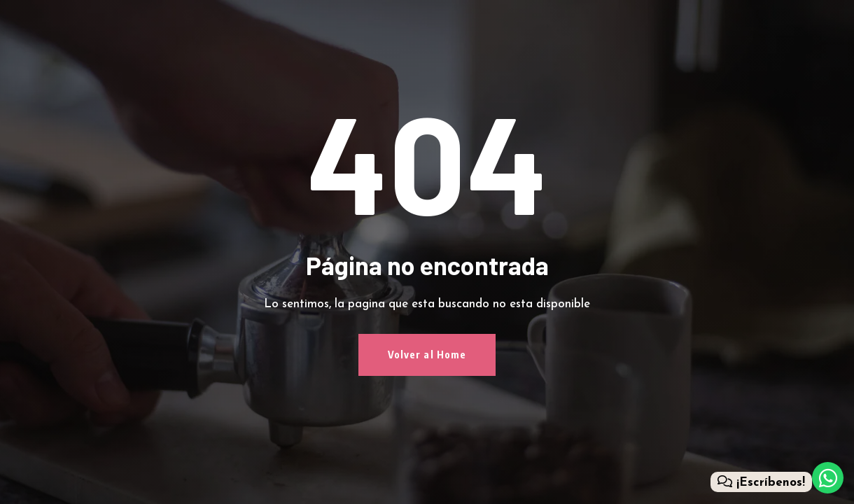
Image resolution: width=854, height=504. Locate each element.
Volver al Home (427, 355)
